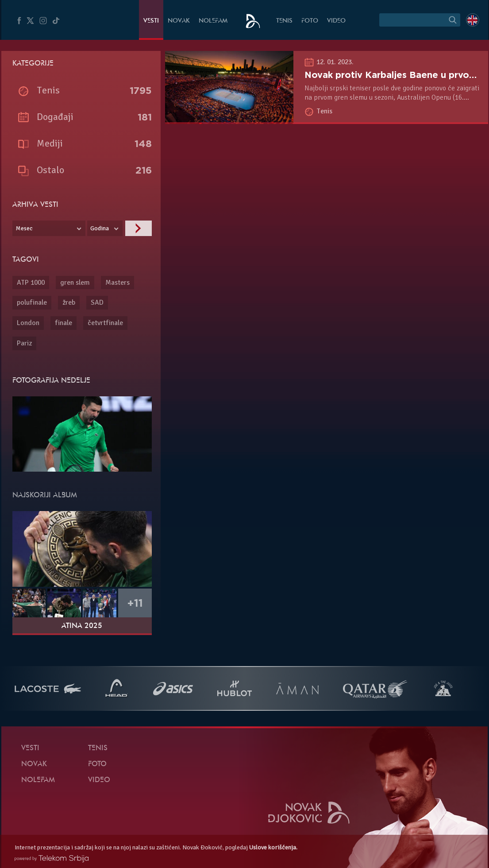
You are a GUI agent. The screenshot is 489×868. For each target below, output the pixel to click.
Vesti (151, 21)
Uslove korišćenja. (273, 847)
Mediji (50, 143)
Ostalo (50, 170)
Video (336, 21)
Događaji (55, 117)
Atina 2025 (82, 626)
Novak (179, 21)
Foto (310, 21)
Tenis (284, 21)
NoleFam (213, 21)
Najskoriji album (45, 496)
